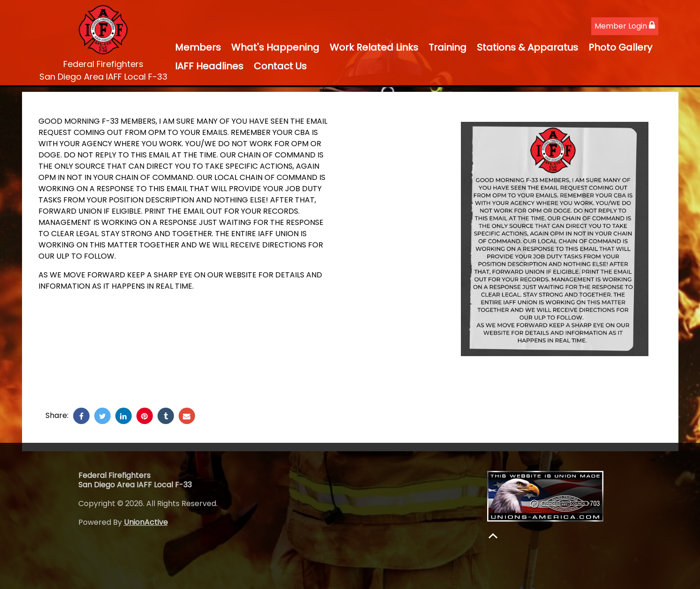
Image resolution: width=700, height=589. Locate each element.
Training (448, 47)
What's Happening (275, 47)
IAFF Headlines (209, 66)
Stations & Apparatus (527, 47)
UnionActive (146, 522)
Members (198, 47)
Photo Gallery (620, 47)
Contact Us (280, 66)
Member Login (625, 26)
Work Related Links (374, 47)
